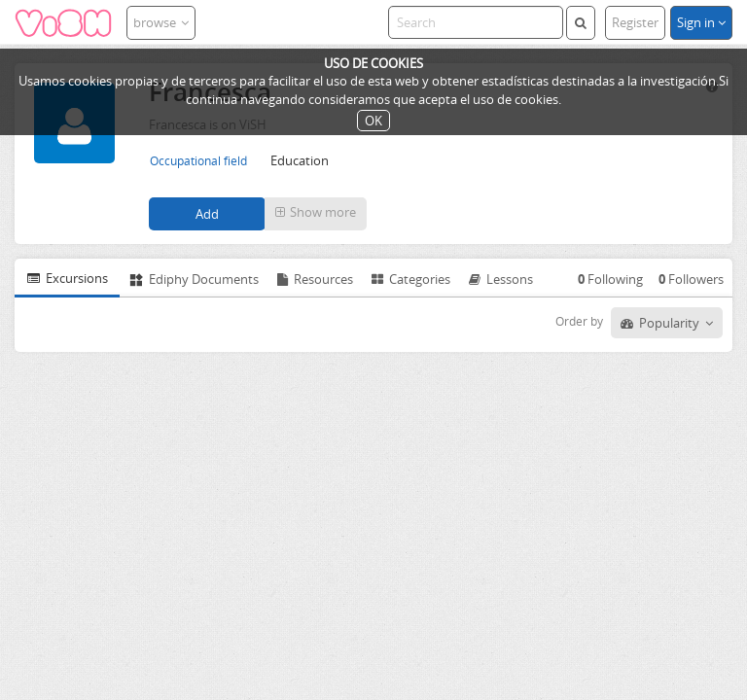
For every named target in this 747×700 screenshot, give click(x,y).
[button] (316, 214)
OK (373, 121)
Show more (316, 212)
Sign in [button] (701, 22)
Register (635, 22)
